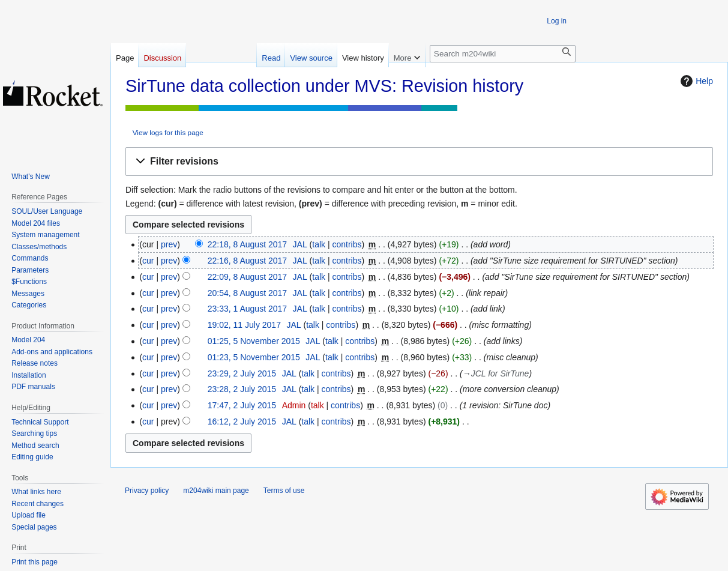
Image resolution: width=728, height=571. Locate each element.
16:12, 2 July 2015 (242, 421)
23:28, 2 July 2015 (242, 389)
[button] (419, 162)
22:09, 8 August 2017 (247, 277)
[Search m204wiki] (503, 54)
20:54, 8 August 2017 (247, 293)
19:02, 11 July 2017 (244, 325)
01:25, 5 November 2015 (254, 341)
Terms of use (284, 491)
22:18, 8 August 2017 (247, 244)
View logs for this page (168, 132)
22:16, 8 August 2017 (247, 261)
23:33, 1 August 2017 (247, 309)
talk (319, 244)
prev (169, 244)
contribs (347, 244)
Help (695, 81)
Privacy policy (147, 491)
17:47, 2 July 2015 (242, 405)
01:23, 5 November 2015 (254, 357)
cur (148, 261)
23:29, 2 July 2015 (242, 373)
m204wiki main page (216, 491)
